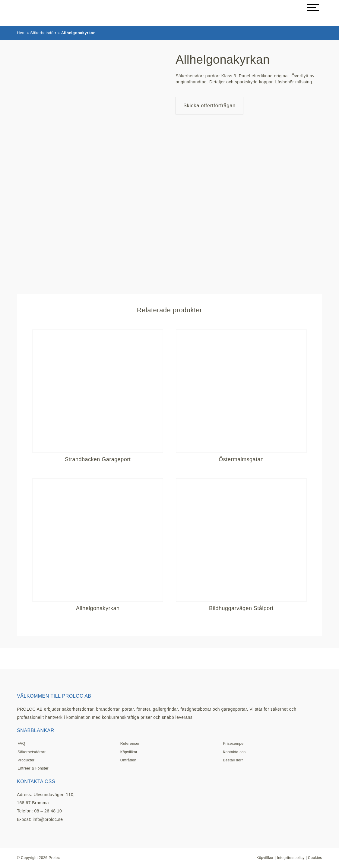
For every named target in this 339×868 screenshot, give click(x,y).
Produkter (26, 760)
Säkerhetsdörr (43, 33)
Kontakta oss (234, 752)
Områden (128, 760)
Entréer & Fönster (33, 768)
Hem (21, 33)
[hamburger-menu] (313, 8)
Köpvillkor (129, 752)
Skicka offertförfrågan (209, 106)
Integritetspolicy (291, 858)
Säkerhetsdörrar (32, 752)
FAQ (21, 744)
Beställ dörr (233, 760)
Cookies (315, 858)
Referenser (130, 744)
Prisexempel (234, 744)
